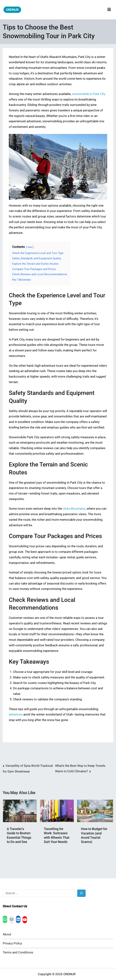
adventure (16, 714)
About (7, 934)
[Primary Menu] (109, 10)
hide (30, 247)
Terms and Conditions (18, 952)
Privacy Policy (12, 943)
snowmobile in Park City (89, 94)
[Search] (81, 893)
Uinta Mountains (74, 509)
